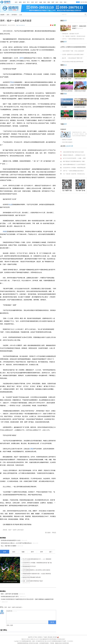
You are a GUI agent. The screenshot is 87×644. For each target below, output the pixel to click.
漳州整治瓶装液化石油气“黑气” (10, 597)
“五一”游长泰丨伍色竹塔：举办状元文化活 (74, 36)
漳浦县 (5, 232)
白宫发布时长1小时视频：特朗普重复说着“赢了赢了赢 (37, 563)
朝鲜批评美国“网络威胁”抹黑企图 (31, 577)
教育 (53, 2)
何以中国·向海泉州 (67, 142)
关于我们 (35, 637)
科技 (61, 2)
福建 (41, 2)
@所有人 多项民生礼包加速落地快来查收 (73, 47)
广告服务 (45, 637)
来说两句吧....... (31, 615)
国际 (49, 2)
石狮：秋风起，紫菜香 (66, 79)
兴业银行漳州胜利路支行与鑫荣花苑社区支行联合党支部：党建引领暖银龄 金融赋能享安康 (27, 599)
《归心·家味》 (64, 107)
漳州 (32, 2)
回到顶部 (55, 637)
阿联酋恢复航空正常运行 (29, 566)
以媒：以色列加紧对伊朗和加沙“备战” (33, 581)
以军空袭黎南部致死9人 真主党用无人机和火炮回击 (36, 570)
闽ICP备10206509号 (47, 641)
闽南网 (2, 15)
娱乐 (57, 2)
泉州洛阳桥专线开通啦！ (80, 107)
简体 (84, 2)
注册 (81, 2)
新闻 (20, 2)
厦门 (37, 2)
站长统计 (63, 639)
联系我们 (40, 637)
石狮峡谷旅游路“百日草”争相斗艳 (80, 79)
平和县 (12, 82)
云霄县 (31, 449)
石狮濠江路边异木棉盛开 (80, 91)
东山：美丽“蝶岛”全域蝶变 (9, 546)
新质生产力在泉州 (67, 140)
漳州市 (22, 58)
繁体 (86, 2)
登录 (8, 625)
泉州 (24, 2)
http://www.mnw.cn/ (21, 25)
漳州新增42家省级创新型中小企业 (11, 540)
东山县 (10, 204)
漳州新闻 (14, 15)
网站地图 (50, 637)
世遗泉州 (63, 129)
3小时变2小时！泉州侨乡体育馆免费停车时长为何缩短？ (80, 119)
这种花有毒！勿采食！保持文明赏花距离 (67, 119)
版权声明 (30, 637)
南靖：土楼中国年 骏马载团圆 (10, 594)
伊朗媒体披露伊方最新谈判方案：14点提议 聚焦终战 (37, 574)
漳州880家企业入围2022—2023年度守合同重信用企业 (16, 543)
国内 (45, 2)
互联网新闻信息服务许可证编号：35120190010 (62, 641)
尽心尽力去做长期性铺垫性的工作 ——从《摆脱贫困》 (37, 559)
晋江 (28, 2)
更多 (65, 2)
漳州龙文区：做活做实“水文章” (71, 34)
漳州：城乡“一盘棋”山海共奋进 (13, 607)
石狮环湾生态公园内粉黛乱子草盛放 (67, 91)
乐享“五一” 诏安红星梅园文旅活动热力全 (73, 39)
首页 (16, 2)
